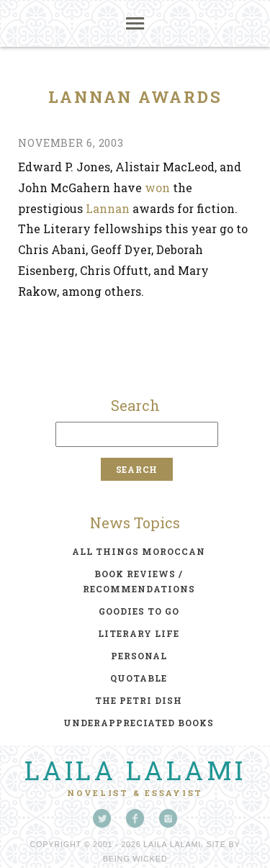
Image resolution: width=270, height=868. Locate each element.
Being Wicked (135, 859)
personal (139, 656)
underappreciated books (139, 723)
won (157, 187)
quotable (139, 678)
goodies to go (139, 611)
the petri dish (139, 700)
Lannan (108, 208)
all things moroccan (139, 551)
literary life (139, 633)
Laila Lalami (135, 770)
